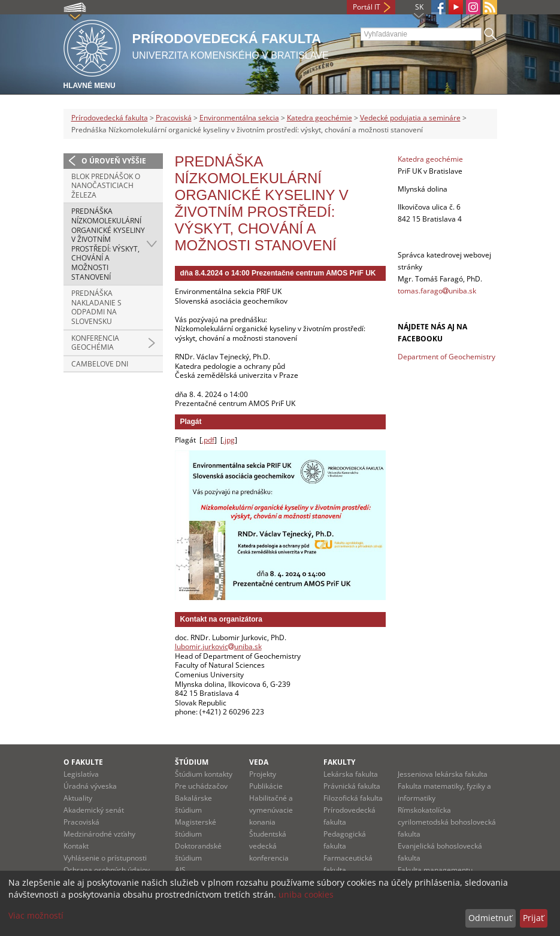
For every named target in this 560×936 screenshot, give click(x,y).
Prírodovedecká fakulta (110, 118)
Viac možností (36, 915)
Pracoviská (174, 118)
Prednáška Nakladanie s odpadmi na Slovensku (96, 307)
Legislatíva (81, 774)
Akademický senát (94, 810)
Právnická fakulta (352, 786)
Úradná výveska (90, 786)
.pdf (208, 440)
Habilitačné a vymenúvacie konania (271, 810)
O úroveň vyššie (114, 161)
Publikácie (266, 786)
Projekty (263, 774)
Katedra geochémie (320, 118)
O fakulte (83, 762)
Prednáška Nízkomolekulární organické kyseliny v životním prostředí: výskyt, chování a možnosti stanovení (108, 244)
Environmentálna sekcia (239, 118)
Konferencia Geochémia (95, 343)
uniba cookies (306, 894)
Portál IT (367, 7)
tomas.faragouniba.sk (437, 291)
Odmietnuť (490, 918)
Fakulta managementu (435, 870)
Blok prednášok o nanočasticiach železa (106, 186)
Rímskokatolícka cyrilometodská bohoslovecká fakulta (447, 822)
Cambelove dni (100, 364)
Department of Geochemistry (447, 357)
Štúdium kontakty (204, 774)
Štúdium (192, 762)
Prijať (533, 918)
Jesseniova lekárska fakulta (443, 774)
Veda (259, 762)
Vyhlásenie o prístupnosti (105, 858)
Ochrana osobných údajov (107, 870)
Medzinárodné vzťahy (99, 834)
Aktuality (78, 798)
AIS (180, 870)
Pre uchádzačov (201, 786)
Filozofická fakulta (353, 798)
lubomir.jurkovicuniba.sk (218, 646)
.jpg (229, 440)
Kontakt (76, 846)
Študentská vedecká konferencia (269, 846)
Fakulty (339, 762)
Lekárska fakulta (351, 774)
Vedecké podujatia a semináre (410, 118)
